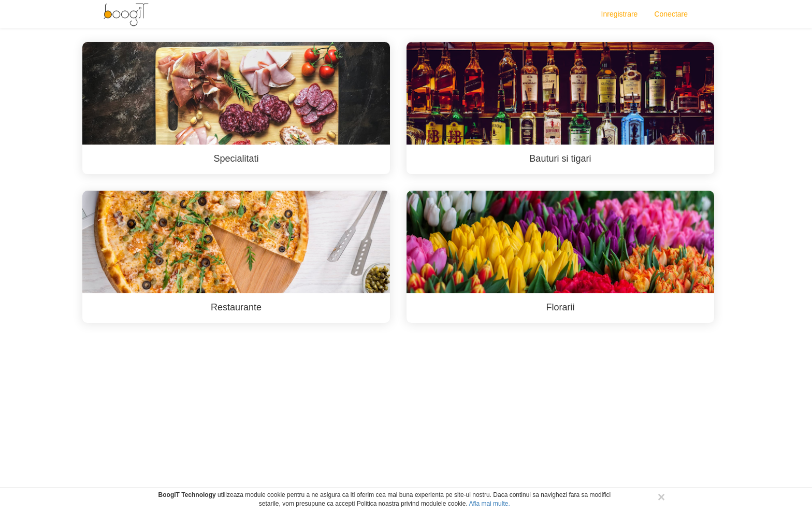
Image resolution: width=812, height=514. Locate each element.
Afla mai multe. (489, 504)
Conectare (671, 14)
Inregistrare (620, 14)
